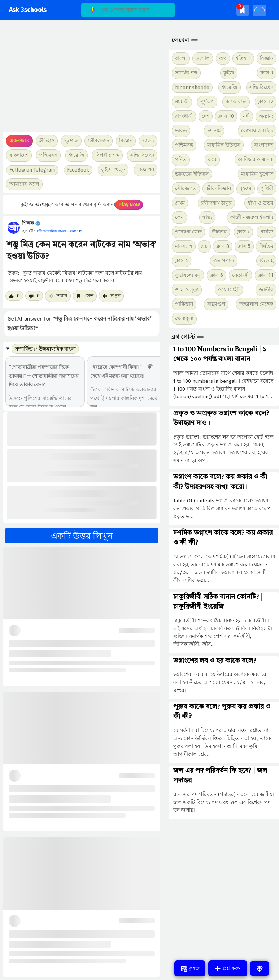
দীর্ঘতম (266, 246)
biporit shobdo (192, 88)
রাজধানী (184, 116)
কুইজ (229, 73)
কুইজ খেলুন (113, 170)
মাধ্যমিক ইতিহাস (224, 145)
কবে (212, 160)
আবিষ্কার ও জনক (256, 160)
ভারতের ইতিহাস (192, 174)
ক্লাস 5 (244, 246)
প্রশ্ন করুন (228, 968)
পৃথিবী (267, 188)
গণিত (181, 160)
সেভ (85, 296)
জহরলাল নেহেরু (256, 304)
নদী (246, 116)
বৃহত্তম (246, 188)
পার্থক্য (267, 232)
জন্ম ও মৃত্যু (187, 290)
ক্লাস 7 (243, 232)
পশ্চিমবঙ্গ (48, 155)
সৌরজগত (186, 188)
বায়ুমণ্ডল (216, 304)
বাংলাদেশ (264, 145)
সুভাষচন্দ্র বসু (188, 275)
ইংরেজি (77, 155)
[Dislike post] (34, 296)
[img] (243, 10)
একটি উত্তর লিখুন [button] (82, 536)
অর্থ (223, 58)
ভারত (181, 131)
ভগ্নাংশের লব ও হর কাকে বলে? (215, 661)
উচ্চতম (219, 232)
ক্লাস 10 (226, 116)
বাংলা (181, 58)
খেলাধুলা (184, 319)
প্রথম (180, 203)
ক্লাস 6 (217, 275)
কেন (179, 217)
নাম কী (182, 102)
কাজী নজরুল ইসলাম (252, 217)
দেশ (206, 116)
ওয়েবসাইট (229, 290)
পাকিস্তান (184, 304)
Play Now (129, 205)
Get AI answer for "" (80, 324)
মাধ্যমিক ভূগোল (257, 174)
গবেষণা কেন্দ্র (188, 232)
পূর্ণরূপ (207, 102)
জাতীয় (266, 290)
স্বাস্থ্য (207, 217)
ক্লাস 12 (266, 102)
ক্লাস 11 (266, 275)
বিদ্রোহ (266, 261)
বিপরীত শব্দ (107, 155)
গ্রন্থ (204, 246)
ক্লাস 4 (182, 261)
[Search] (128, 10)
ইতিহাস (243, 58)
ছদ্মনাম (214, 131)
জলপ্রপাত (224, 261)
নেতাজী (240, 275)
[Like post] (14, 296)
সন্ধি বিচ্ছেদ (142, 155)
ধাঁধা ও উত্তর (260, 203)
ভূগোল (203, 58)
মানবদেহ (184, 246)
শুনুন (111, 296)
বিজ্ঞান (267, 58)
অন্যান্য (266, 116)
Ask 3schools (28, 10)
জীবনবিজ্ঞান (218, 188)
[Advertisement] (80, 79)
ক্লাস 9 (267, 73)
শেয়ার (58, 296)
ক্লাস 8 (223, 246)
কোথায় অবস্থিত (257, 131)
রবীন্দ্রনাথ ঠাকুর (216, 203)
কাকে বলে (236, 102)
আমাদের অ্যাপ (24, 184)
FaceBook (78, 170)
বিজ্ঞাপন (146, 170)
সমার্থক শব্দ (186, 73)
